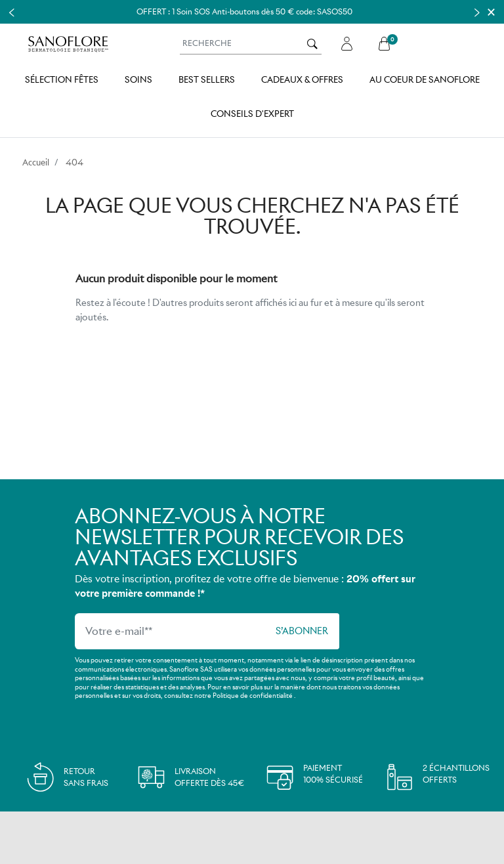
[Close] (491, 12)
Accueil (36, 162)
